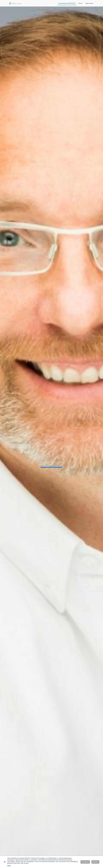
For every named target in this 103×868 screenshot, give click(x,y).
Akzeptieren (85, 862)
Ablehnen (95, 862)
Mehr (9, 866)
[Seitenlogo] (15, 3)
